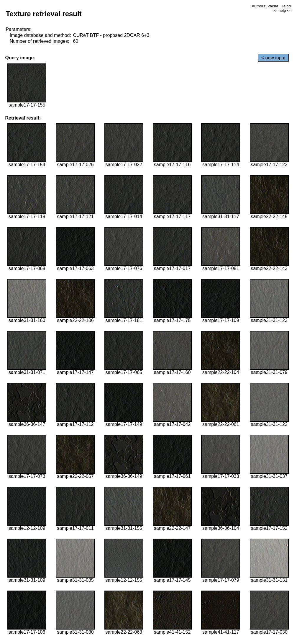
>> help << (282, 10)
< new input (273, 58)
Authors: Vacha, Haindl (271, 6)
